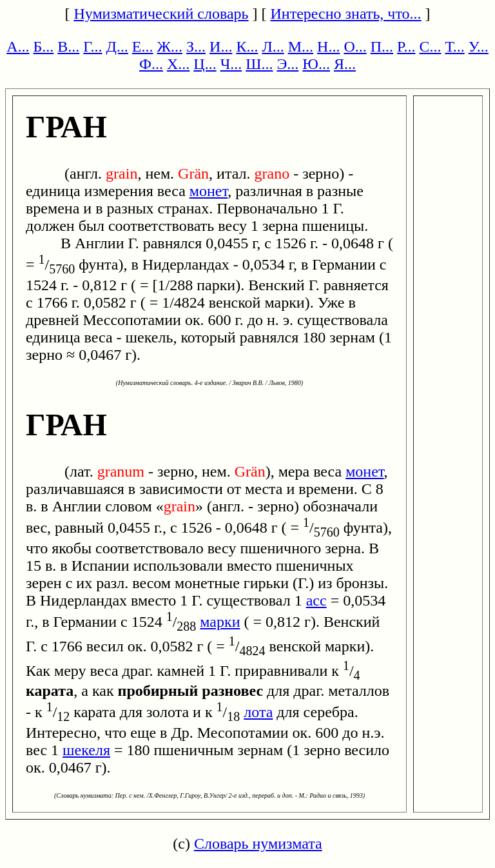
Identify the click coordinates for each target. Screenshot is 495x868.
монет (209, 191)
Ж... (170, 46)
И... (221, 46)
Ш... (259, 64)
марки (220, 622)
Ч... (231, 64)
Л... (273, 46)
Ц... (205, 64)
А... (18, 46)
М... (301, 46)
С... (430, 46)
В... (68, 46)
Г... (92, 46)
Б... (44, 46)
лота (258, 712)
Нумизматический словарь (161, 14)
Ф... (151, 64)
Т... (454, 46)
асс (316, 600)
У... (479, 46)
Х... (178, 64)
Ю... (316, 64)
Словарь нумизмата (258, 843)
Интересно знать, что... (346, 14)
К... (247, 46)
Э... (287, 64)
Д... (117, 46)
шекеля (86, 750)
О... (355, 46)
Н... (328, 46)
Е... (143, 46)
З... (196, 46)
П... (382, 46)
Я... (345, 64)
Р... (406, 46)
